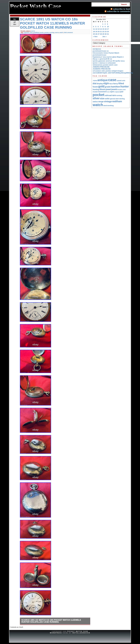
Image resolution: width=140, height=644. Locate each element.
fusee (95, 87)
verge (101, 101)
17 (108, 29)
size (102, 98)
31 (108, 34)
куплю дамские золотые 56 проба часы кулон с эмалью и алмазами (109, 62)
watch (61, 32)
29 (103, 34)
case (31, 32)
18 (94, 32)
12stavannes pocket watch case (105, 65)
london (120, 90)
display (100, 84)
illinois (102, 89)
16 (106, 29)
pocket (46, 32)
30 (106, 34)
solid (107, 99)
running (52, 32)
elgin (106, 83)
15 (103, 29)
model (95, 92)
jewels (114, 89)
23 (106, 32)
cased (119, 81)
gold (101, 86)
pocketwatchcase (99, 55)
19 (96, 32)
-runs (95, 80)
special (112, 99)
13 (99, 29)
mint (124, 90)
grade (108, 87)
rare (114, 95)
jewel (108, 89)
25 (94, 34)
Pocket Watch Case (78, 631)
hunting (96, 89)
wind (105, 106)
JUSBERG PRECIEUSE (102, 69)
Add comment (68, 32)
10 (108, 27)
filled (121, 83)
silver (96, 98)
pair (122, 92)
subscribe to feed (122, 9)
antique (103, 80)
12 (96, 29)
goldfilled (36, 32)
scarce (33, 31)
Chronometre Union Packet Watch (106, 53)
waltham (117, 101)
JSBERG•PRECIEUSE (101, 67)
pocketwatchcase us (101, 51)
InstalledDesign (81, 633)
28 (101, 34)
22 (103, 32)
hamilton (115, 87)
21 (101, 32)
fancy (116, 84)
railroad (108, 95)
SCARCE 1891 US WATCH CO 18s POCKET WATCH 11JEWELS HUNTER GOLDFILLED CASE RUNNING (51, 621)
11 (94, 29)
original (117, 92)
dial (95, 83)
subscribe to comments (119, 11)
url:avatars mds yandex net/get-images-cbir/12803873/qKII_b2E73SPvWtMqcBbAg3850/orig (113, 72)
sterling (122, 99)
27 (99, 34)
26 (96, 34)
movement (102, 92)
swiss (95, 102)
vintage (108, 101)
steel (117, 99)
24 (108, 32)
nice (108, 92)
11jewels (26, 32)
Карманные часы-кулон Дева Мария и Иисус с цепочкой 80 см (108, 58)
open (112, 92)
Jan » (105, 37)
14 (101, 29)
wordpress (97, 49)
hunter (42, 32)
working (110, 106)
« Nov (95, 37)
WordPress (56, 633)
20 (99, 32)
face (111, 84)
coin (123, 81)
